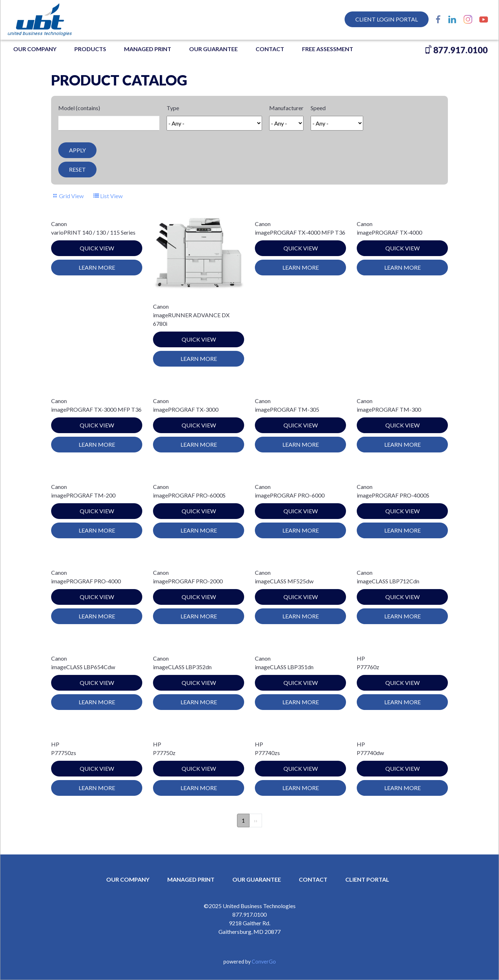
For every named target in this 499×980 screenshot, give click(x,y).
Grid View (71, 196)
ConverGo (264, 962)
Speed (318, 108)
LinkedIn (452, 19)
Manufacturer (286, 108)
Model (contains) (79, 108)
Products (90, 49)
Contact (270, 49)
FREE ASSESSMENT (328, 49)
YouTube (484, 19)
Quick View (97, 248)
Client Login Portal (387, 19)
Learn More (97, 267)
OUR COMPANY (35, 49)
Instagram (468, 19)
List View (111, 196)
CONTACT (313, 879)
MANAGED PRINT (148, 49)
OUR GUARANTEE (213, 49)
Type (173, 108)
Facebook (438, 19)
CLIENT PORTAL (367, 879)
